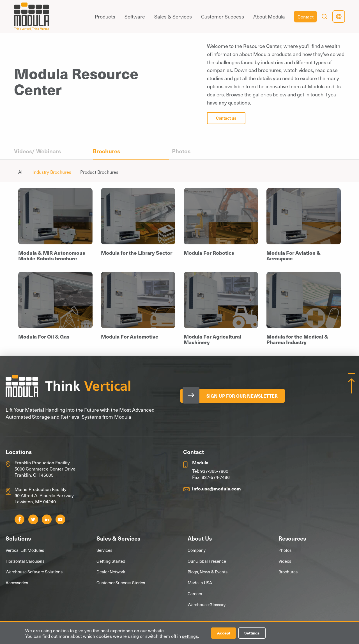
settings (190, 636)
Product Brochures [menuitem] (99, 172)
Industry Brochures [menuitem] (52, 172)
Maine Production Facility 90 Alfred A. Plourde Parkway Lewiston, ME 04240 (44, 495)
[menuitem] (105, 17)
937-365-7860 (214, 471)
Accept (224, 633)
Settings (253, 633)
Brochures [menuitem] (106, 151)
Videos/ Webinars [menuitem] (37, 151)
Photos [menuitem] (181, 151)
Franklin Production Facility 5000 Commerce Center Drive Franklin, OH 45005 (45, 469)
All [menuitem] (21, 172)
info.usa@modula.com (217, 488)
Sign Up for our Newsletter (243, 396)
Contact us (226, 118)
